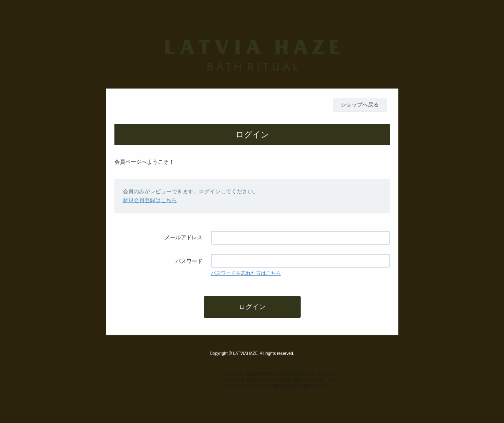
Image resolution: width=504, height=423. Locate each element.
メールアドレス (184, 237)
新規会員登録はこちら (150, 200)
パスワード (189, 261)
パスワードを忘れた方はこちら (246, 273)
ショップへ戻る (360, 105)
